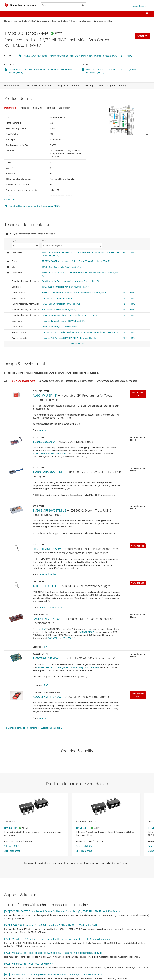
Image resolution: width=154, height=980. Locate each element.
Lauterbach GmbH (47, 574)
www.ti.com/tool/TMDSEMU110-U (49, 454)
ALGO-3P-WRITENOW (47, 697)
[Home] (20, 5)
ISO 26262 (52, 638)
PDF (122, 56)
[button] (7, 14)
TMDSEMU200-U (44, 442)
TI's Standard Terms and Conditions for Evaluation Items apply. (33, 728)
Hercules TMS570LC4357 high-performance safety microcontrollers (68, 667)
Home (7, 21)
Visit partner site (138, 394)
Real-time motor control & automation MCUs (92, 21)
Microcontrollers (60, 21)
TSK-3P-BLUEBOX (44, 586)
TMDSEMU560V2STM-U (49, 472)
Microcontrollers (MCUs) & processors (31, 21)
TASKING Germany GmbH (51, 607)
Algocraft (43, 430)
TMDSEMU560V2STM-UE (49, 511)
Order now (142, 36)
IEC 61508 (67, 638)
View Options (138, 546)
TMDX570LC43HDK (46, 658)
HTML (129, 56)
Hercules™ (41, 629)
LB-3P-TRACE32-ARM (47, 549)
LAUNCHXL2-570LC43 (47, 619)
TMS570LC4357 (86, 632)
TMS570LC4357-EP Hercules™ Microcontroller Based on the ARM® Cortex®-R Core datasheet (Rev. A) (70, 56)
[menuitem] (138, 14)
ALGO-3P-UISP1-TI (45, 396)
